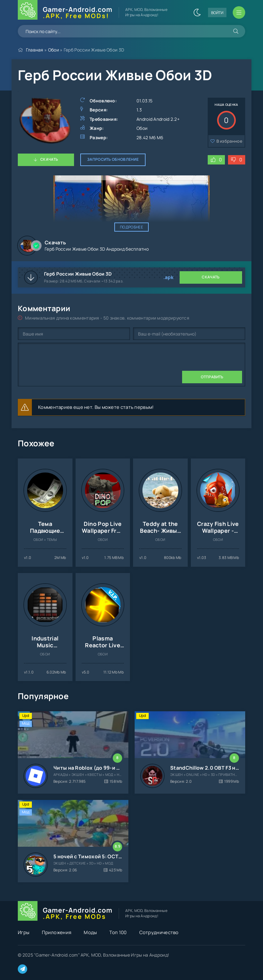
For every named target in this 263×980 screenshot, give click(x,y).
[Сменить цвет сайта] (197, 12)
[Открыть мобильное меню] (239, 12)
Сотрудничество (159, 932)
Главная (35, 50)
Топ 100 (118, 932)
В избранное (229, 141)
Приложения (57, 932)
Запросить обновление (113, 159)
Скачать (49, 159)
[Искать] (236, 31)
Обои (54, 50)
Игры (24, 932)
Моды (90, 932)
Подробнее (131, 227)
